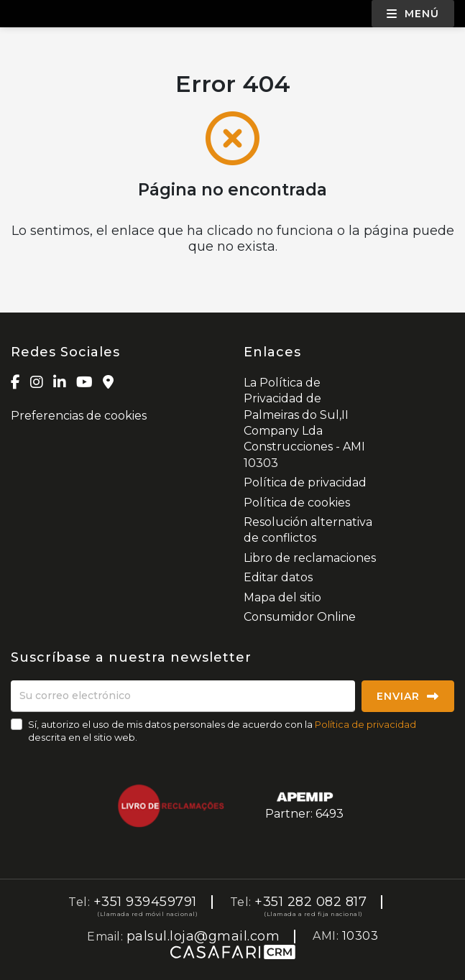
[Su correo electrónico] (183, 696)
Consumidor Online (300, 617)
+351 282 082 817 (310, 902)
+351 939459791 (145, 902)
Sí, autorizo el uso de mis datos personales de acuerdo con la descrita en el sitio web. (222, 731)
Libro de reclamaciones (310, 558)
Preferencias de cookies (79, 416)
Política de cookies (297, 503)
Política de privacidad (305, 482)
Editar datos (278, 577)
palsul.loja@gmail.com (203, 936)
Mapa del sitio (282, 597)
